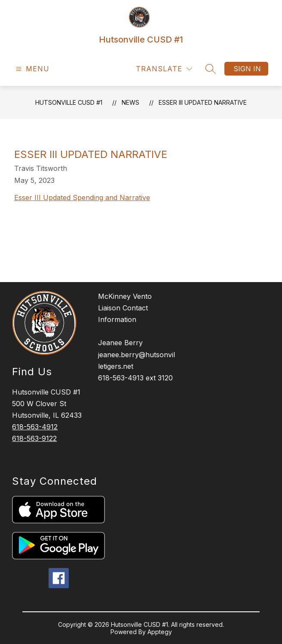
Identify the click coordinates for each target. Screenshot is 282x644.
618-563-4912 (35, 427)
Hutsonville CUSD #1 (69, 102)
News (130, 102)
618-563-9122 (34, 438)
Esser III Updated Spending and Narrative (82, 197)
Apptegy (160, 632)
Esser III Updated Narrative (203, 102)
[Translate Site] (164, 69)
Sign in (247, 69)
